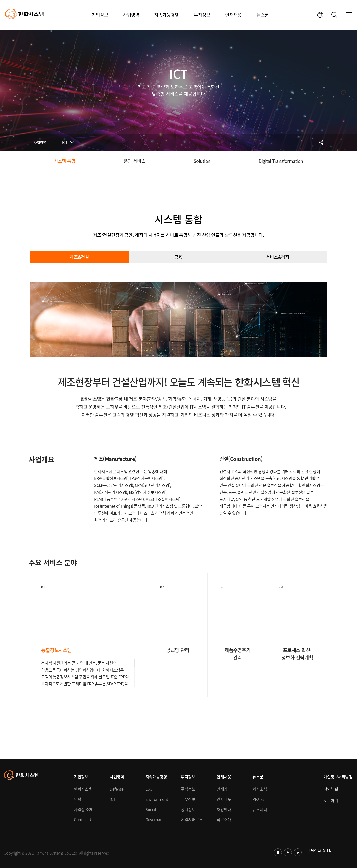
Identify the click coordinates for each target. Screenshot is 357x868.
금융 (178, 257)
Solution (202, 161)
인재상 (222, 789)
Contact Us (83, 819)
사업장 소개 (83, 809)
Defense (117, 789)
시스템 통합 (65, 161)
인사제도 (224, 799)
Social (151, 809)
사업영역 (131, 15)
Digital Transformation (281, 161)
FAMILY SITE (331, 850)
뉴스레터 (260, 809)
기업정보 (100, 15)
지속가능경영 (166, 15)
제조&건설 (79, 257)
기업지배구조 (192, 819)
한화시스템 (83, 789)
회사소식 (260, 789)
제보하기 (331, 800)
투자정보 (202, 15)
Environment (157, 799)
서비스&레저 (277, 257)
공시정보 (188, 809)
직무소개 (224, 819)
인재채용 (233, 15)
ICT (65, 142)
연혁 (77, 799)
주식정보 (188, 789)
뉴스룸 (263, 15)
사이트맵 (331, 788)
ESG (149, 789)
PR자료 (258, 799)
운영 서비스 (134, 161)
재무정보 (188, 799)
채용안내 (224, 809)
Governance (156, 819)
